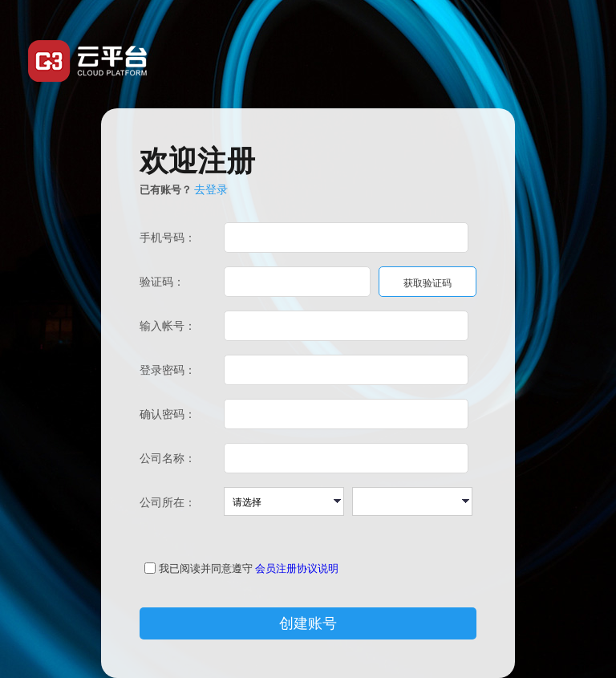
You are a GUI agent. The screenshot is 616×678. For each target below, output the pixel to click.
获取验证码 (428, 283)
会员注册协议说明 (297, 568)
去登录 (211, 190)
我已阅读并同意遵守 (206, 568)
